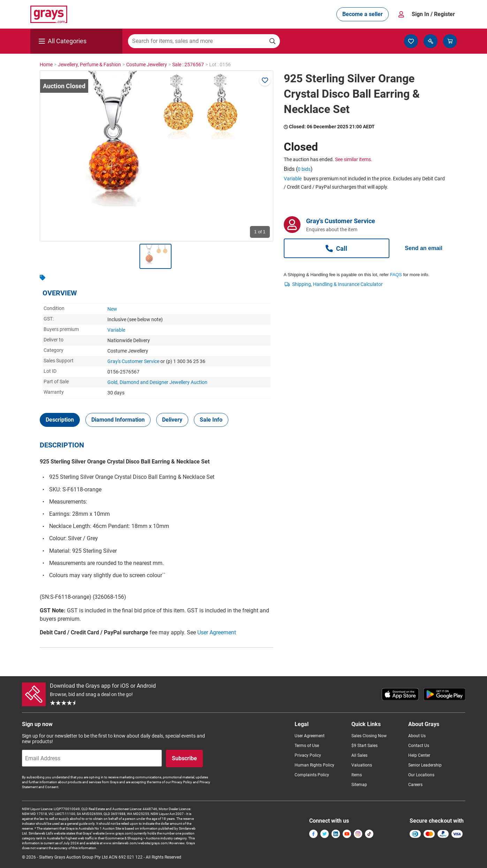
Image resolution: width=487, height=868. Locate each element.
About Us (417, 736)
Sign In (433, 14)
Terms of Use (307, 746)
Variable (116, 330)
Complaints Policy (312, 775)
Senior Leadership (425, 765)
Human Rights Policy (314, 765)
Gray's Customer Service (133, 361)
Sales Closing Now (369, 736)
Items (357, 775)
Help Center (419, 755)
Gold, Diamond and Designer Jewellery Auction (157, 382)
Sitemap (359, 785)
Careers (415, 785)
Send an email (424, 248)
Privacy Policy (308, 755)
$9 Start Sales (364, 746)
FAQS (396, 275)
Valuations (362, 765)
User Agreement (217, 632)
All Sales (359, 755)
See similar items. (354, 159)
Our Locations (421, 775)
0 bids (304, 169)
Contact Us (419, 746)
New (112, 309)
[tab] (60, 420)
